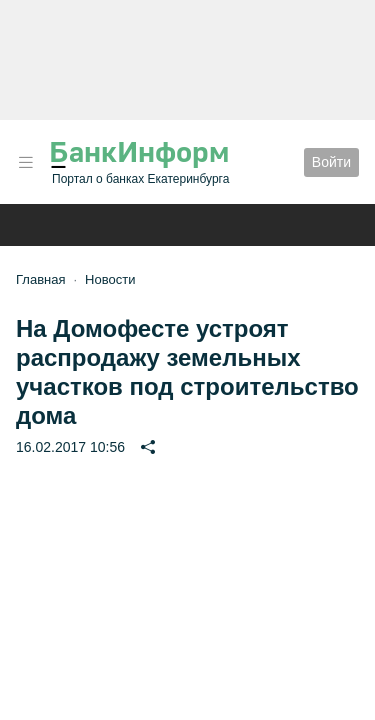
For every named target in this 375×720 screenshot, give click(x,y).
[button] (26, 162)
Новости (110, 279)
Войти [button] (331, 162)
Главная (40, 279)
